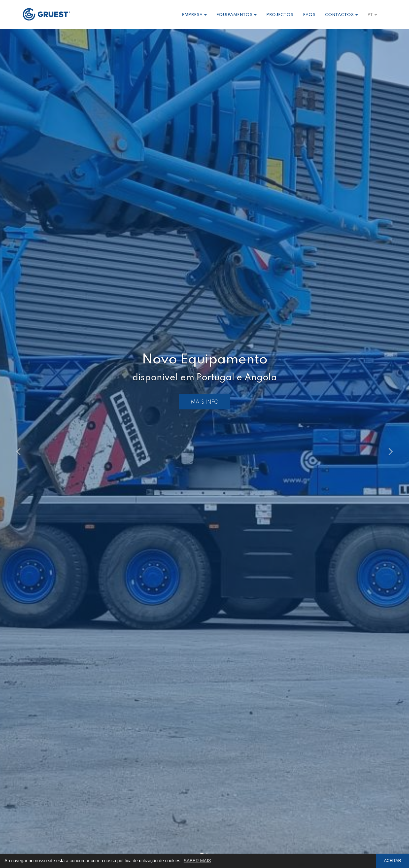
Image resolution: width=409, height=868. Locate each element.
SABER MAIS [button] (197, 861)
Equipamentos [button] (236, 15)
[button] (31, 448)
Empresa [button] (194, 15)
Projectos (280, 15)
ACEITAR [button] (393, 861)
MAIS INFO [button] (205, 402)
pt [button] (372, 15)
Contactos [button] (341, 15)
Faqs (309, 15)
